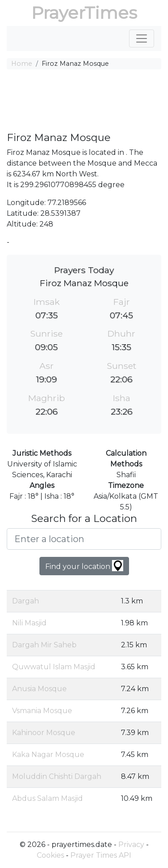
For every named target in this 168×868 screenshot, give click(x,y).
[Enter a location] (84, 539)
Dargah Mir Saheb (44, 645)
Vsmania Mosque (42, 711)
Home (22, 64)
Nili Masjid (29, 623)
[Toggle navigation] (142, 38)
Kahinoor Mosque (44, 733)
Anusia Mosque (39, 689)
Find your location (84, 566)
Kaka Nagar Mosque (48, 755)
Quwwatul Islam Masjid (54, 667)
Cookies (50, 855)
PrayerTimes (84, 13)
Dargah (26, 601)
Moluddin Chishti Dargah (57, 776)
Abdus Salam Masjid (47, 798)
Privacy (131, 844)
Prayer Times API (101, 855)
